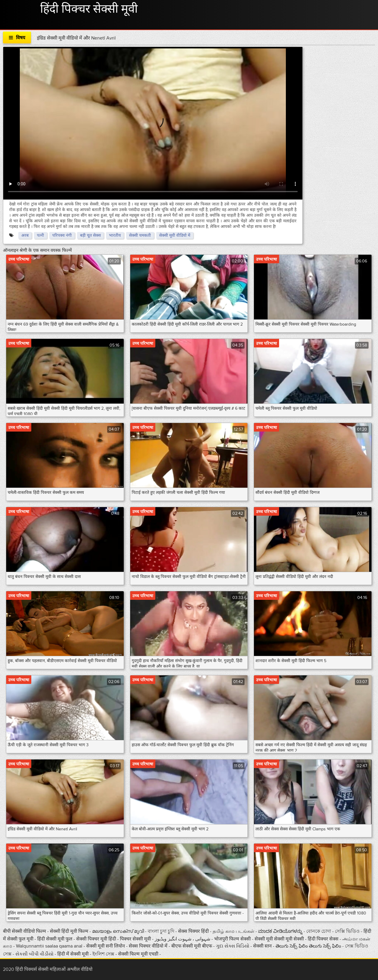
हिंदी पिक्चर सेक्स (323, 939)
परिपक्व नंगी (62, 235)
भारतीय (115, 235)
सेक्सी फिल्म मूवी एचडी (138, 954)
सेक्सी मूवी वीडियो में (175, 235)
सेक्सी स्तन (263, 946)
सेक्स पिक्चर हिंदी (194, 931)
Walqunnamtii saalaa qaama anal (49, 946)
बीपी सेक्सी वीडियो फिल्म (25, 931)
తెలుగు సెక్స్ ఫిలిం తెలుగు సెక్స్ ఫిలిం (308, 946)
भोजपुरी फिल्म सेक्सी (232, 939)
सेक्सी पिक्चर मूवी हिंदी (97, 939)
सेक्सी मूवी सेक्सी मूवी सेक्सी (280, 939)
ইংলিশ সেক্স (104, 954)
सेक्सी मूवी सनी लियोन (106, 946)
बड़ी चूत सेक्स (90, 235)
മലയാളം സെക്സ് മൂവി (118, 931)
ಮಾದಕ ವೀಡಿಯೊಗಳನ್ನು (281, 931)
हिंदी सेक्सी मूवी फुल (55, 939)
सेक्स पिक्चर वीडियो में (149, 946)
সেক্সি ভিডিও (348, 931)
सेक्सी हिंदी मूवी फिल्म (69, 931)
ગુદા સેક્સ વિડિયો (233, 946)
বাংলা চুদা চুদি (162, 931)
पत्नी (40, 235)
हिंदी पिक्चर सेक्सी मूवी (89, 9)
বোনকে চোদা (319, 931)
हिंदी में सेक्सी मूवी (74, 954)
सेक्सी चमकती (140, 235)
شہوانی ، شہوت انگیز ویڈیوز (183, 939)
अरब (25, 235)
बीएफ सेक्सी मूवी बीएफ (192, 946)
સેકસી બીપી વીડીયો (35, 954)
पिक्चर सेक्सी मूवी (136, 939)
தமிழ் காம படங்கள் (233, 931)
